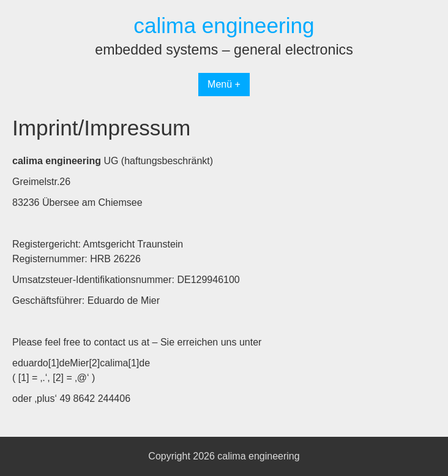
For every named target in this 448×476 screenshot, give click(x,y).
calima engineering (224, 25)
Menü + (224, 84)
